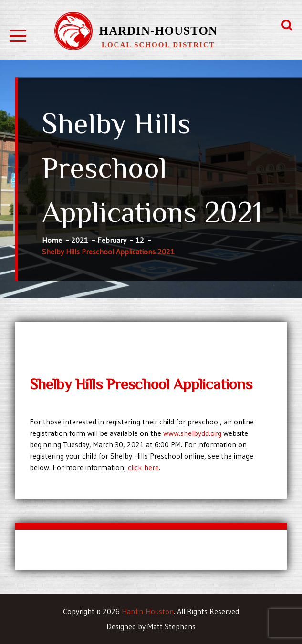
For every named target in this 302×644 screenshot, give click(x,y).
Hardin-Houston (158, 31)
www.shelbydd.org (192, 433)
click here (143, 467)
